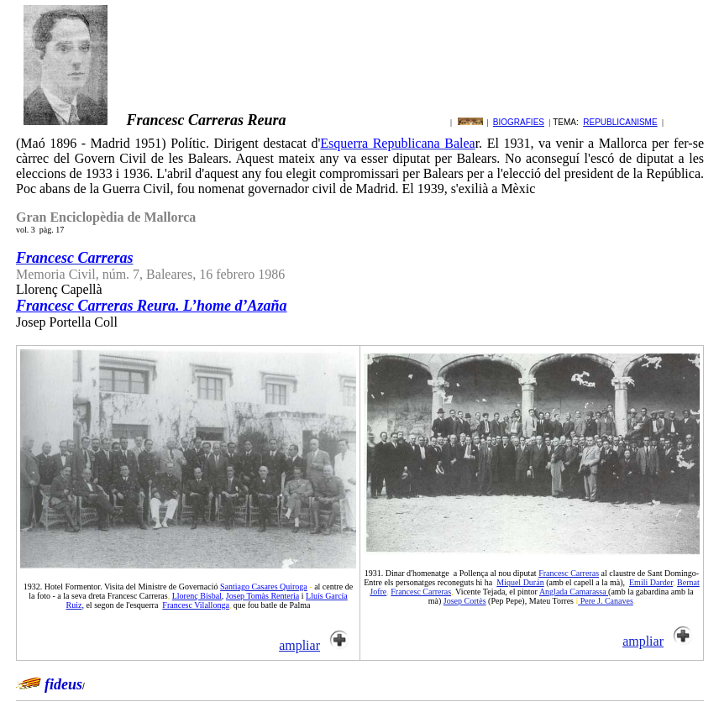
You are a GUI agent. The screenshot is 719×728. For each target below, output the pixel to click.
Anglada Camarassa (574, 592)
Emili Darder (651, 582)
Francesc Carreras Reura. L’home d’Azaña (152, 306)
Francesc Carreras (569, 573)
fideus (63, 684)
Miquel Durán (520, 582)
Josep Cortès (465, 601)
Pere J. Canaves (606, 601)
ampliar (299, 645)
